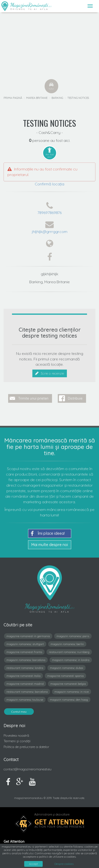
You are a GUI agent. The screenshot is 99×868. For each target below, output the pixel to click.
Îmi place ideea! (48, 534)
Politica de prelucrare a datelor (26, 747)
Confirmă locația (49, 184)
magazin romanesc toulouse (25, 700)
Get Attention (59, 822)
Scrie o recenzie (50, 373)
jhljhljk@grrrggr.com (50, 232)
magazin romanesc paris (73, 636)
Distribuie (75, 398)
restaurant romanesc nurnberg (69, 652)
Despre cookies (64, 864)
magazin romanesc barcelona (26, 660)
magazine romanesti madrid (25, 684)
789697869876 (49, 213)
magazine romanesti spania (65, 676)
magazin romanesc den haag (69, 700)
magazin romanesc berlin (67, 644)
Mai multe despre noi (49, 545)
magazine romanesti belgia (68, 684)
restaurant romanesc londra (25, 668)
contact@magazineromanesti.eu (28, 769)
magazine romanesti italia (23, 676)
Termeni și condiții (17, 741)
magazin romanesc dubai (67, 668)
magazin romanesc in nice (72, 692)
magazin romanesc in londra (71, 660)
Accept (33, 864)
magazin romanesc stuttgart (25, 644)
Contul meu (19, 712)
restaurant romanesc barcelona (27, 692)
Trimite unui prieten (33, 398)
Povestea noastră (16, 736)
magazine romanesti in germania (28, 636)
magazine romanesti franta (24, 652)
